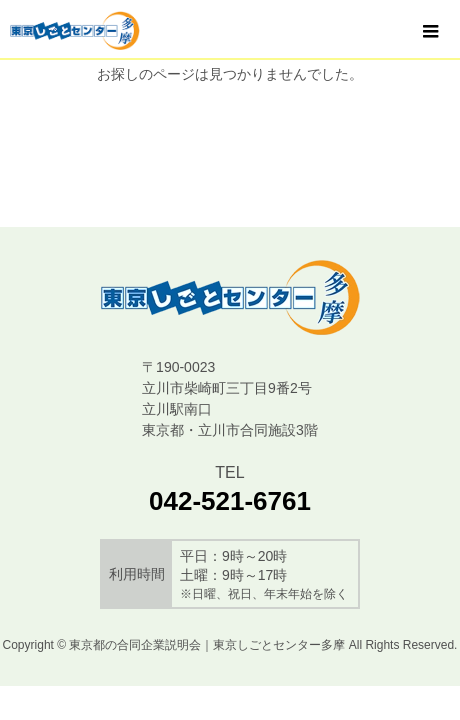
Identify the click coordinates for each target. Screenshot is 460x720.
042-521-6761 (230, 501)
